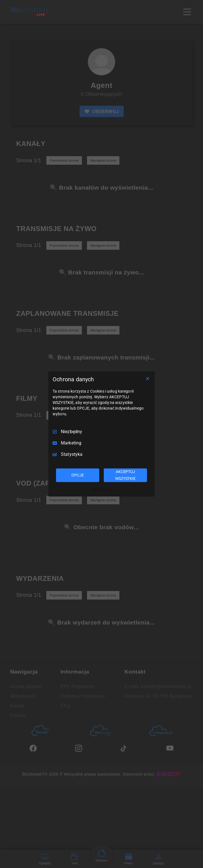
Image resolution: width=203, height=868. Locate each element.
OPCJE (77, 475)
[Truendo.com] (101, 490)
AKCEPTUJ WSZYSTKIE (125, 475)
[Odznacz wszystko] (148, 379)
